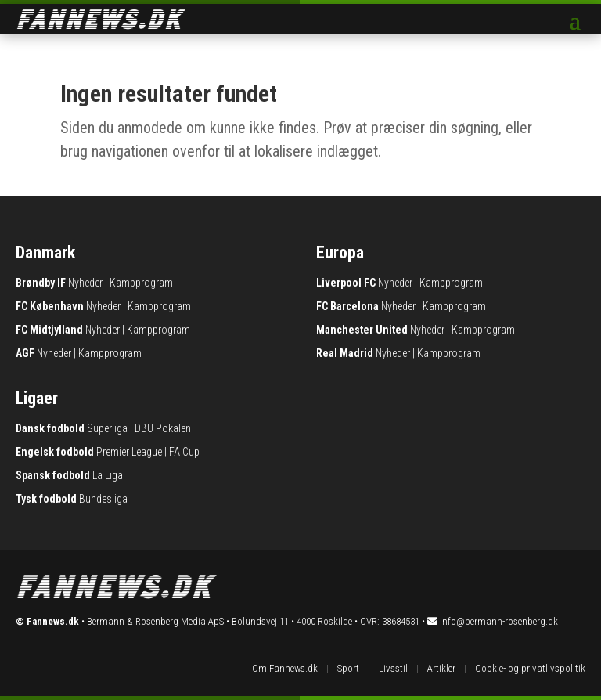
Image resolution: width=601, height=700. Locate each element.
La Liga (108, 475)
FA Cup (184, 452)
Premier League (129, 452)
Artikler (441, 668)
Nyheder (85, 283)
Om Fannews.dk (285, 668)
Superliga (107, 428)
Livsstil (393, 668)
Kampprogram (141, 283)
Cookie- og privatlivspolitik (530, 668)
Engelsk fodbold (55, 452)
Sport (348, 668)
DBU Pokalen (163, 428)
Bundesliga (103, 499)
